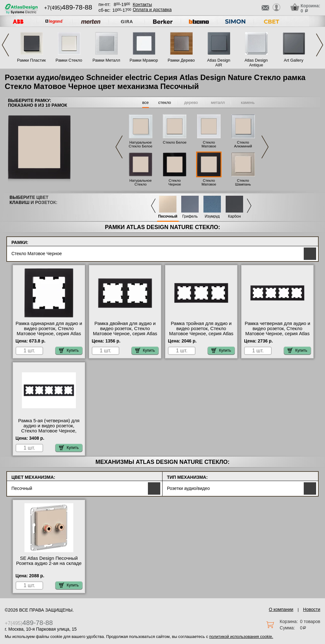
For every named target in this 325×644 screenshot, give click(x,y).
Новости (312, 609)
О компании (281, 609)
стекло (165, 102)
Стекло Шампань (243, 182)
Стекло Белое (175, 142)
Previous (5, 45)
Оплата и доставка (152, 10)
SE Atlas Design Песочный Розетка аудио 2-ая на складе (49, 561)
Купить (69, 350)
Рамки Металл (106, 60)
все (146, 102)
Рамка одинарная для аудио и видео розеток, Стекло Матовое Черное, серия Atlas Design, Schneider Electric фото (49, 334)
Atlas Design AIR (219, 63)
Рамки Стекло (69, 60)
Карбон (234, 217)
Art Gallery (293, 60)
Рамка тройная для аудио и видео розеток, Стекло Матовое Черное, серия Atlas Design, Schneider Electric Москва (201, 334)
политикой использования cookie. (241, 637)
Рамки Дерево (181, 60)
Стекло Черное (175, 182)
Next (320, 45)
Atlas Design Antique (256, 63)
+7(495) (68, 8)
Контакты (142, 4)
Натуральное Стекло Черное (141, 184)
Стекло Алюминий (243, 144)
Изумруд (212, 217)
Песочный (168, 217)
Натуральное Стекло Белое (140, 144)
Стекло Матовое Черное (209, 184)
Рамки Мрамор (144, 60)
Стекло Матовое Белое (209, 146)
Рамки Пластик (32, 60)
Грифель (190, 217)
